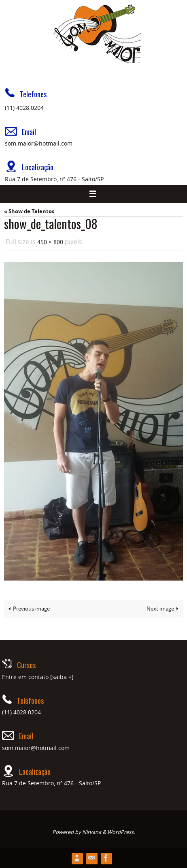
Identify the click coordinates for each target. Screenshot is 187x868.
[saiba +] (62, 677)
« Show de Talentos (29, 211)
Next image (164, 609)
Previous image (28, 609)
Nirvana (92, 832)
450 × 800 (50, 242)
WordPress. (121, 832)
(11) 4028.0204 (24, 108)
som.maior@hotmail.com (39, 143)
